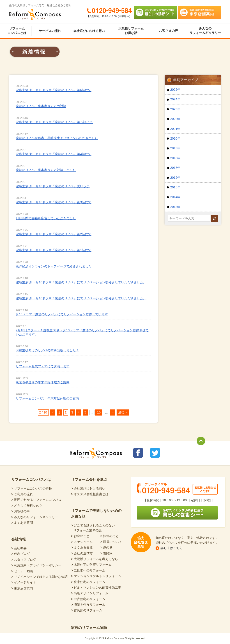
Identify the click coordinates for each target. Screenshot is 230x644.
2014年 (175, 197)
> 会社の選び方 (82, 553)
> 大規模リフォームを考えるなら (94, 559)
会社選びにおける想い (89, 31)
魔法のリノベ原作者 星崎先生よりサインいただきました (57, 138)
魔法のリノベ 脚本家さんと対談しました (46, 170)
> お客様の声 (21, 511)
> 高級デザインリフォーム (90, 593)
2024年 (175, 99)
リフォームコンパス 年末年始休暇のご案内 (47, 398)
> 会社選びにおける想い (88, 488)
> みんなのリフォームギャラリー (35, 517)
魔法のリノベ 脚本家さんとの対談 (41, 106)
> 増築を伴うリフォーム (88, 605)
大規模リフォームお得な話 (131, 31)
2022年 (175, 119)
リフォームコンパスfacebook (138, 453)
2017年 (175, 168)
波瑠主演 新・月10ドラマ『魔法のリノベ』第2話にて (54, 234)
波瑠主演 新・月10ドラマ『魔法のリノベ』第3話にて (54, 202)
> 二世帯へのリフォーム (88, 570)
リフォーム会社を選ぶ (89, 480)
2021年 (175, 129)
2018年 (175, 158)
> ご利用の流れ (22, 494)
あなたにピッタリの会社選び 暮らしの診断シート (156, 12)
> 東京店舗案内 (22, 588)
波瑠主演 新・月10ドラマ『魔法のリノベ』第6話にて (54, 90)
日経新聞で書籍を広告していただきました (46, 218)
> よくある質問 (22, 523)
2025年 (175, 90)
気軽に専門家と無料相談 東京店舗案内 (200, 12)
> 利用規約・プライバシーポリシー (36, 565)
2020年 (175, 138)
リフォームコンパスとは (17, 31)
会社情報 (18, 539)
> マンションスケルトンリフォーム (96, 576)
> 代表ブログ (21, 554)
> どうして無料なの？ (27, 506)
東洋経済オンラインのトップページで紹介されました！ (55, 266)
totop (201, 441)
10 (99, 412)
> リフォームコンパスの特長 (32, 488)
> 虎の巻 (106, 547)
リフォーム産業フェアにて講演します (43, 366)
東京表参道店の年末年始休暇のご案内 (43, 382)
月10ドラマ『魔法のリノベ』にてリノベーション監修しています (62, 314)
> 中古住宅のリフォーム (88, 599)
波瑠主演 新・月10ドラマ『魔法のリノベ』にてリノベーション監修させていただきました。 (81, 282)
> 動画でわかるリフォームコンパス (36, 500)
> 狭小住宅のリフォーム (88, 582)
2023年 (175, 109)
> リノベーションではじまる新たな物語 (39, 577)
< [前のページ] (53, 412)
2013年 (175, 207)
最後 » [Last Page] (123, 412)
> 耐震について (111, 542)
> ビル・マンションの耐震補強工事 (96, 588)
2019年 (175, 148)
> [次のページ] (113, 412)
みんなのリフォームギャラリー (205, 31)
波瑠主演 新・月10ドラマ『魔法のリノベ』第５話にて (54, 122)
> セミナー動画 (22, 571)
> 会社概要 (19, 548)
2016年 (175, 178)
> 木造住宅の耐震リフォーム (91, 565)
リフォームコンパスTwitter (155, 453)
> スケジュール (82, 542)
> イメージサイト (24, 582)
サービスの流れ (50, 31)
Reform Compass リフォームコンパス (35, 14)
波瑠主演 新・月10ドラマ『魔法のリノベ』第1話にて (54, 250)
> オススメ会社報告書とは (90, 494)
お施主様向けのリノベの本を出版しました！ (47, 350)
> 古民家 (106, 553)
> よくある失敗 (82, 547)
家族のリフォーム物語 (89, 628)
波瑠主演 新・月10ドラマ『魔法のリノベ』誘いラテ (53, 186)
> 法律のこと (110, 536)
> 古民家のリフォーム (87, 610)
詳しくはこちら (172, 548)
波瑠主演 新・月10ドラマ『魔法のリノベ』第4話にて (54, 154)
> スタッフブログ (24, 560)
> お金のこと (80, 536)
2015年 (175, 187)
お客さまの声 (168, 31)
